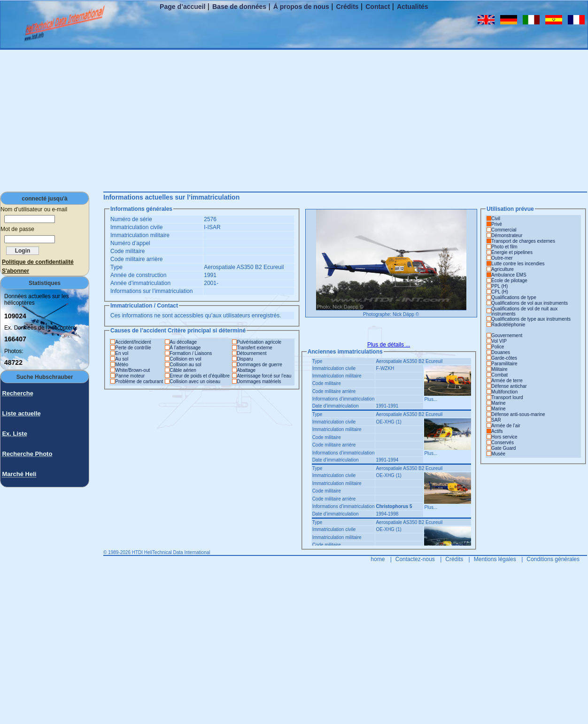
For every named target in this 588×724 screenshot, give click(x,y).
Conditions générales (553, 559)
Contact (378, 7)
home (378, 559)
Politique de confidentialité (38, 262)
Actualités (413, 7)
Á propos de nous (301, 7)
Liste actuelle (21, 413)
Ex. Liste (14, 434)
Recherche (17, 393)
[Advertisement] (294, 120)
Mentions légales (495, 559)
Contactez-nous (415, 559)
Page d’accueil (182, 7)
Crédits (347, 7)
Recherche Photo (27, 454)
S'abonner (15, 271)
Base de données (239, 7)
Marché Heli (19, 474)
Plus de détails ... (389, 345)
